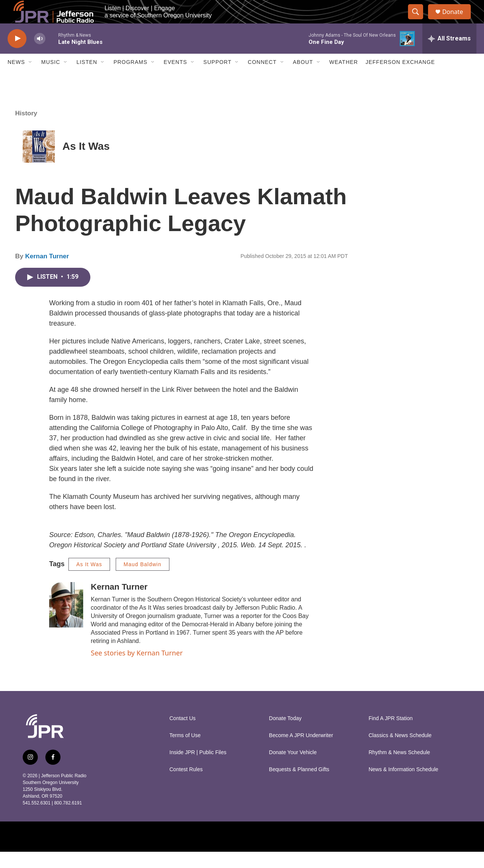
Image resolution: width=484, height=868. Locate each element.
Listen (87, 79)
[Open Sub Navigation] (31, 79)
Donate (457, 20)
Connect (262, 79)
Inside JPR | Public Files (198, 769)
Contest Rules (186, 786)
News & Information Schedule (403, 786)
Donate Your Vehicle (293, 769)
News (16, 79)
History (26, 130)
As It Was (86, 163)
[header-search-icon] (419, 20)
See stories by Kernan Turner (137, 669)
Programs (130, 79)
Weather (344, 79)
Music (51, 79)
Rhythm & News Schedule (399, 769)
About (303, 79)
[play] (17, 55)
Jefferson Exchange (400, 79)
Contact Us (182, 735)
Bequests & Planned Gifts (299, 786)
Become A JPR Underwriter (301, 752)
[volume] (40, 55)
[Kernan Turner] (66, 621)
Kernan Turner (47, 273)
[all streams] (449, 55)
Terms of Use (185, 752)
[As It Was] (39, 163)
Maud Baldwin (143, 581)
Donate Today (285, 735)
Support (217, 79)
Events (175, 79)
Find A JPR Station (391, 735)
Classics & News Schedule (400, 752)
